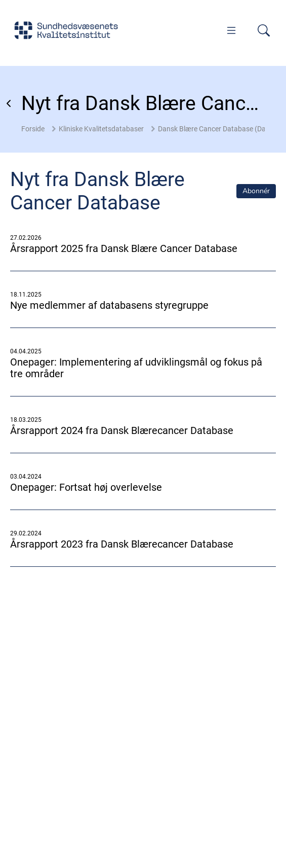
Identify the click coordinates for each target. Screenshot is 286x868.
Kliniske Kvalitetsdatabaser (101, 129)
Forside (33, 129)
